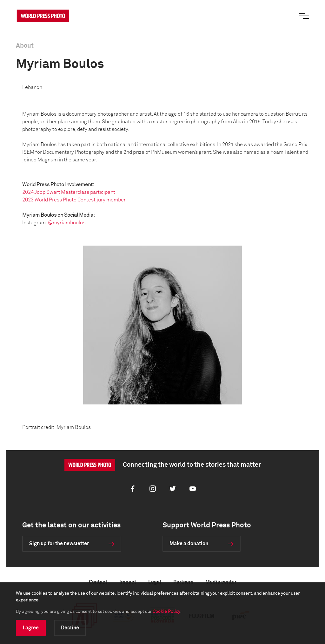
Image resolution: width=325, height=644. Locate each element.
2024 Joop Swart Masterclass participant (69, 192)
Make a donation (189, 544)
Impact (128, 582)
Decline (70, 628)
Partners (183, 582)
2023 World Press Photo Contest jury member (74, 200)
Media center (221, 582)
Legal (155, 582)
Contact (98, 582)
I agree (31, 628)
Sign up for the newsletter (59, 544)
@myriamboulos (67, 223)
